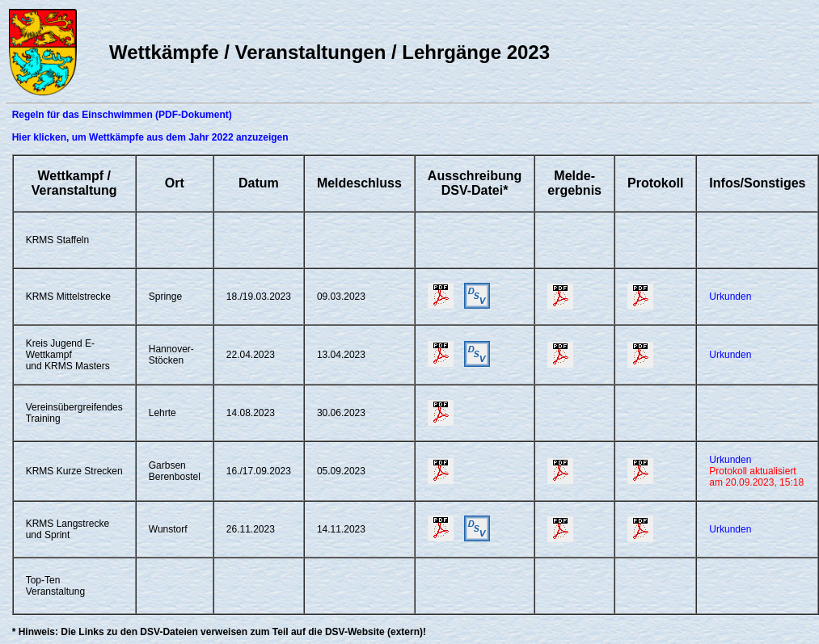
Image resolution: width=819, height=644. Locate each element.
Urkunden (730, 297)
